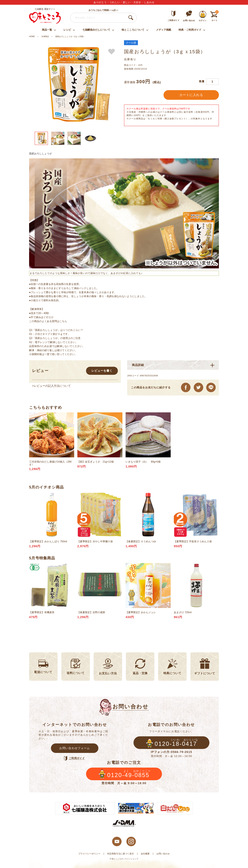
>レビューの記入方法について (51, 386)
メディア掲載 (164, 30)
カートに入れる (191, 95)
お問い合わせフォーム (75, 748)
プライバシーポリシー (89, 854)
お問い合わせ (163, 854)
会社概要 (145, 854)
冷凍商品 (45, 36)
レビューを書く (102, 371)
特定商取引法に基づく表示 (121, 854)
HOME (32, 36)
